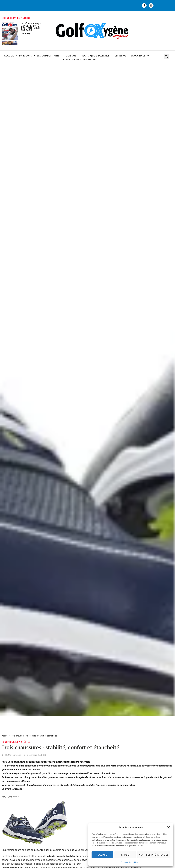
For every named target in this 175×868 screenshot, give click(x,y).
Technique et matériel (16, 742)
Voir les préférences (154, 855)
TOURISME (71, 56)
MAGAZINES (140, 56)
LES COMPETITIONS (48, 56)
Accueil (5, 736)
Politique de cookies (129, 862)
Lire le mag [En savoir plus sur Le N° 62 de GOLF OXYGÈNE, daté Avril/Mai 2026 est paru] (26, 34)
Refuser (125, 855)
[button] (169, 827)
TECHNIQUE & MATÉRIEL (96, 56)
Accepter (102, 855)
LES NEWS (121, 56)
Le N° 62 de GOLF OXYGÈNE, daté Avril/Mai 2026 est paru (31, 27)
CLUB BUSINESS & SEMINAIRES (79, 59)
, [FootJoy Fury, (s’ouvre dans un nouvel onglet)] (74, 856)
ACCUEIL (9, 56)
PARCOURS (26, 56)
